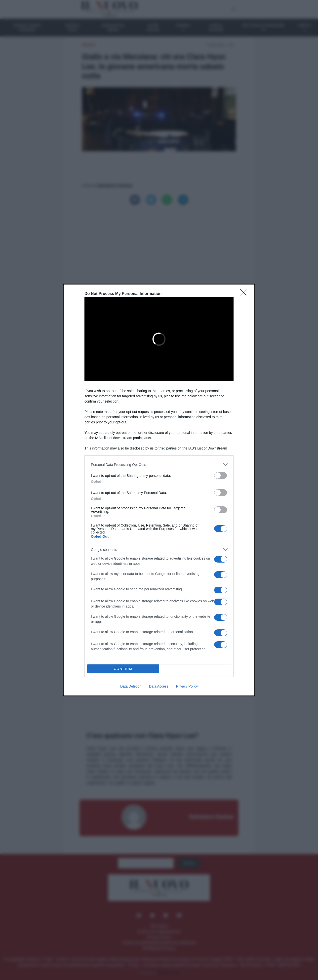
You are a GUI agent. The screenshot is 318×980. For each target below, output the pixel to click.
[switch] (221, 475)
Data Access (159, 686)
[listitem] (159, 465)
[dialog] (159, 490)
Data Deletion (131, 686)
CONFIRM (123, 669)
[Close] (245, 294)
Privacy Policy (187, 686)
